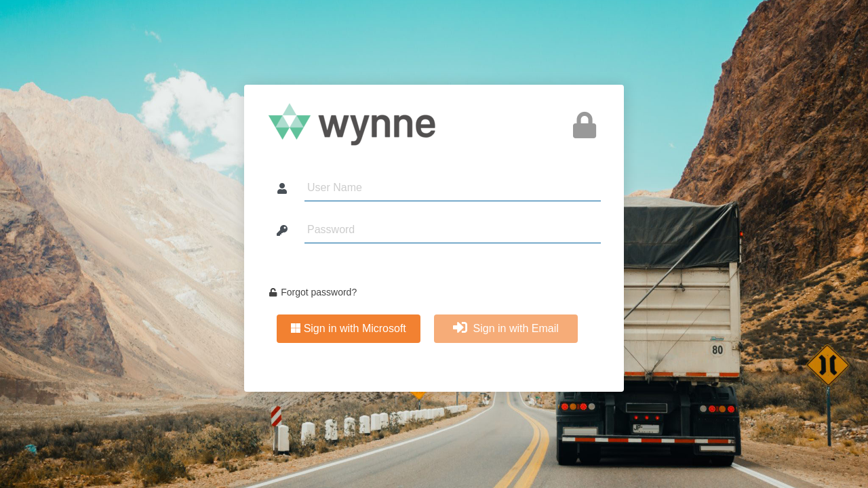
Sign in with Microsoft (349, 328)
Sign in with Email (506, 328)
